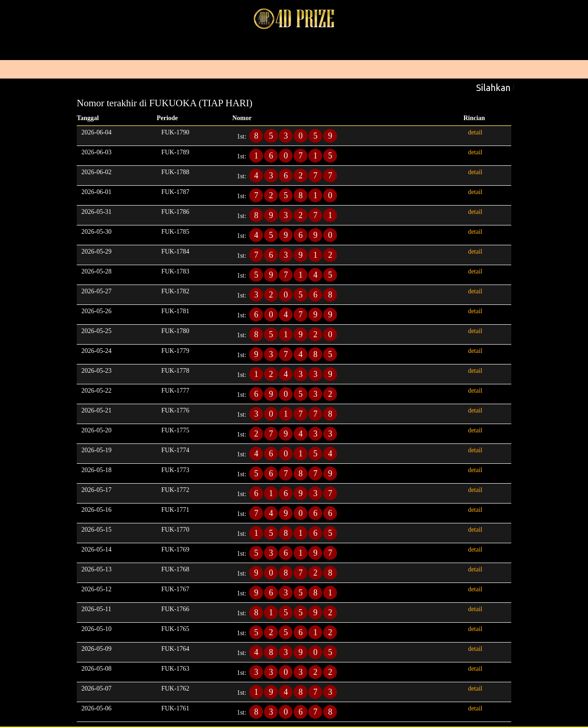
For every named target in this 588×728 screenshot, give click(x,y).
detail (475, 132)
